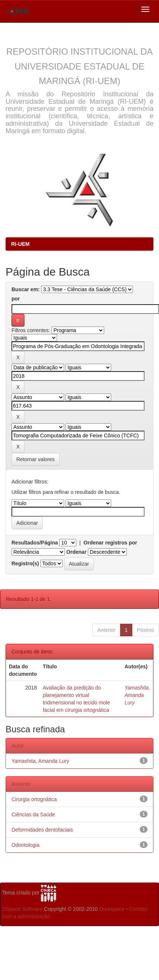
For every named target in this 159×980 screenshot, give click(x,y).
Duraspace (112, 909)
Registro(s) (25, 563)
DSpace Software (22, 909)
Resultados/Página (35, 543)
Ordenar (76, 552)
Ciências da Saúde (33, 814)
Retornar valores (36, 459)
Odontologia (26, 845)
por (16, 299)
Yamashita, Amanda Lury (137, 695)
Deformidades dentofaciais (42, 830)
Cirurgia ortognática (34, 799)
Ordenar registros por (110, 543)
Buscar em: (26, 289)
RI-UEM (20, 244)
